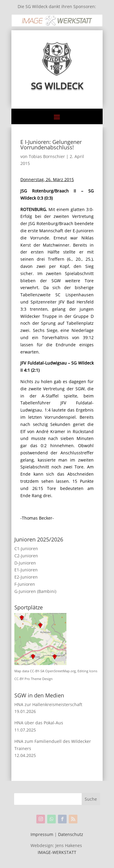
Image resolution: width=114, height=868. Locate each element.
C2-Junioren (26, 556)
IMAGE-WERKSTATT (57, 852)
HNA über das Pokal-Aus (39, 723)
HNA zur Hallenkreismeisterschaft (48, 704)
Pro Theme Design (39, 679)
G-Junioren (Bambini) (35, 591)
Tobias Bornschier (47, 156)
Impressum (42, 834)
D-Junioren (25, 563)
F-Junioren (25, 584)
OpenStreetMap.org (60, 671)
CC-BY (19, 679)
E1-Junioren (26, 570)
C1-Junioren (26, 548)
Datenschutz (71, 834)
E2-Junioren (26, 577)
